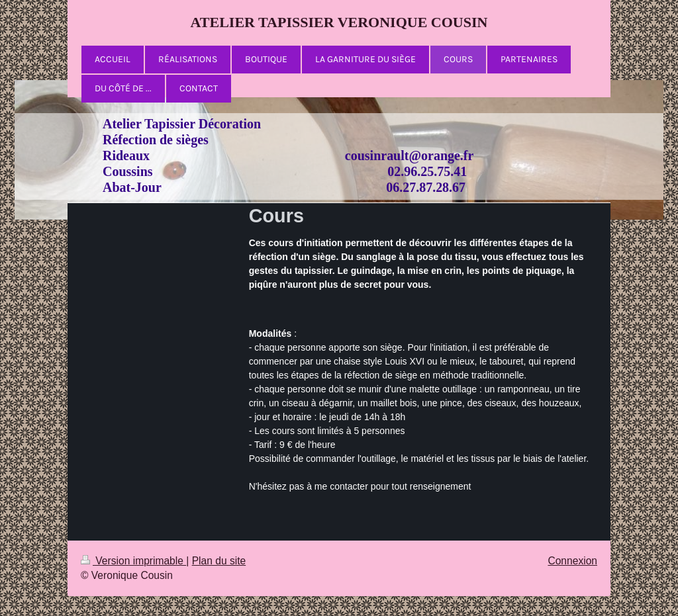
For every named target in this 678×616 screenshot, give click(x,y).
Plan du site (219, 561)
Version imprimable (133, 561)
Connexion (572, 561)
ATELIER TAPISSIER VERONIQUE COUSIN (339, 22)
